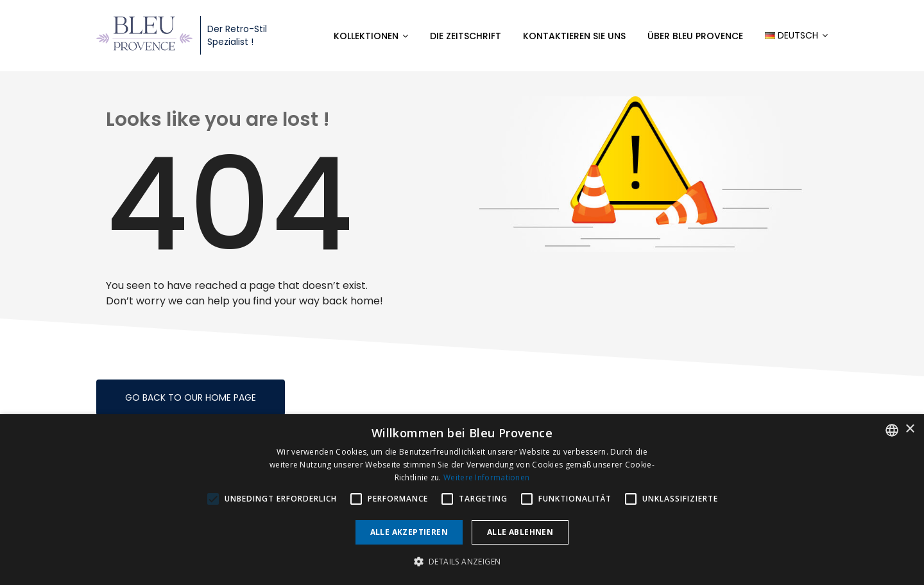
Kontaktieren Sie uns (574, 36)
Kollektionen (366, 36)
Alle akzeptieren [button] (409, 532)
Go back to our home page (191, 397)
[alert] (462, 500)
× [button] (910, 429)
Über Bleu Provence (695, 36)
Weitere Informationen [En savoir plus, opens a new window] (486, 477)
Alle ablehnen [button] (520, 532)
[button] (462, 562)
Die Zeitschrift (466, 36)
